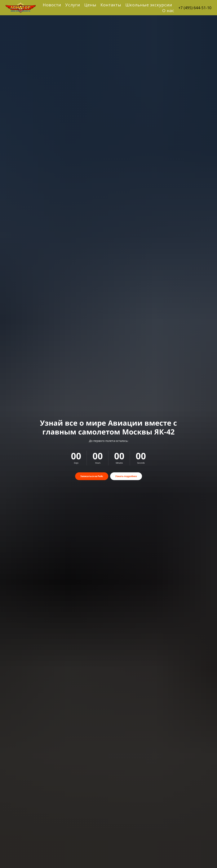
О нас (168, 10)
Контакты (111, 5)
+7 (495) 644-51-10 (195, 8)
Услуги (73, 5)
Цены (90, 5)
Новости (52, 5)
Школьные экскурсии (149, 5)
